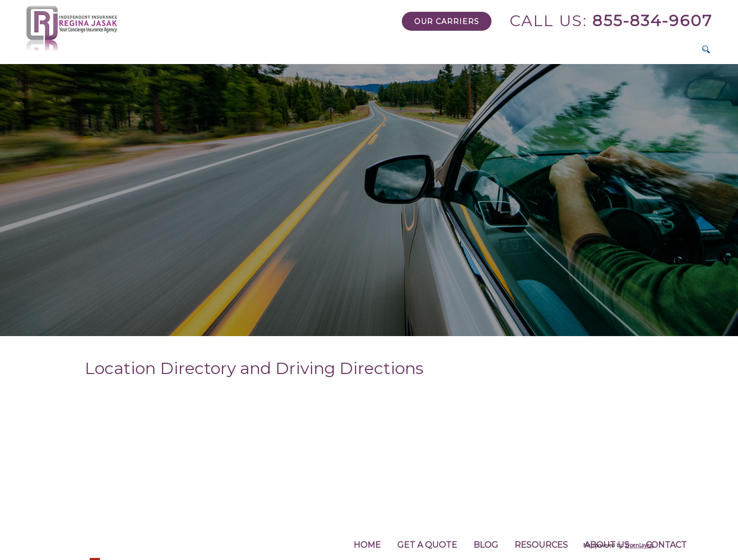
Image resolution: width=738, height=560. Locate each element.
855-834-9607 (611, 21)
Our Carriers (447, 22)
